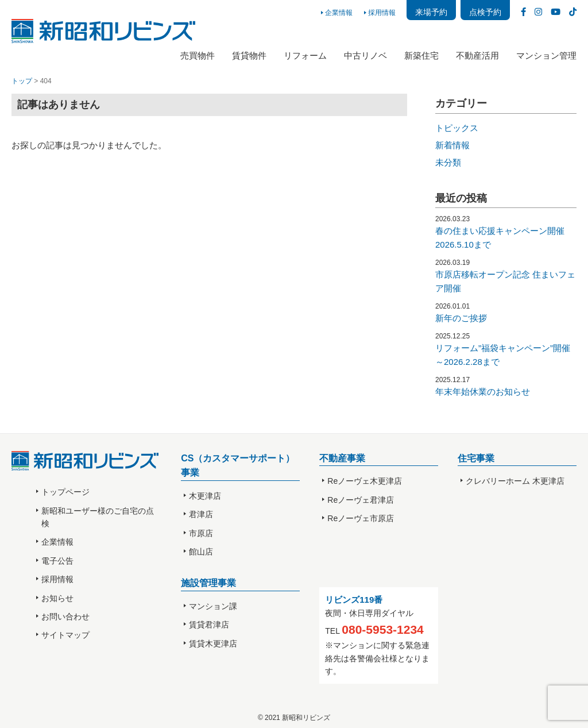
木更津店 (205, 496)
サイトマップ (65, 635)
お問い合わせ (65, 617)
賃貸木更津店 (213, 644)
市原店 (201, 533)
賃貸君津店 (209, 625)
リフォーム (305, 55)
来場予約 (431, 12)
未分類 (448, 162)
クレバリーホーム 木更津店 (515, 481)
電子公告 (57, 561)
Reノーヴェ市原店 (361, 518)
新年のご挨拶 (461, 318)
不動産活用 (477, 55)
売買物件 (198, 55)
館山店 (201, 552)
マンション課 (213, 606)
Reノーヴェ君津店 (361, 500)
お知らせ (57, 598)
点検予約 (485, 12)
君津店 (201, 514)
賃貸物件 (249, 55)
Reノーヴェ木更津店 (365, 481)
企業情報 (339, 13)
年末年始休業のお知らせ (483, 392)
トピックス (457, 128)
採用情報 (382, 13)
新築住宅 (421, 55)
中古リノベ (365, 55)
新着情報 (452, 145)
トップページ (65, 492)
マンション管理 (546, 55)
